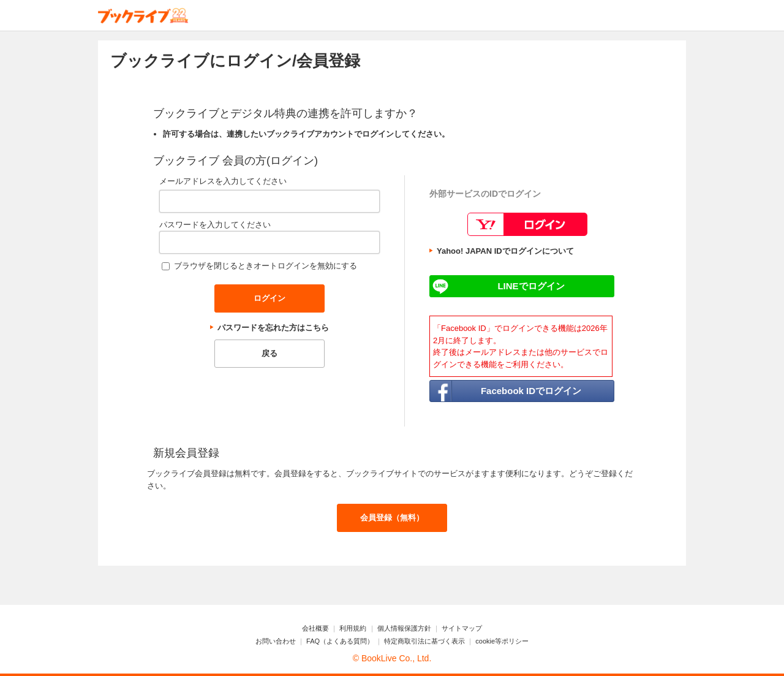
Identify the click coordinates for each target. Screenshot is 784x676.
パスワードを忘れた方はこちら (273, 328)
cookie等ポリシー (502, 641)
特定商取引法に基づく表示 (424, 641)
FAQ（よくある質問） (340, 641)
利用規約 (353, 628)
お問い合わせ (276, 641)
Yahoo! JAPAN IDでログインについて (505, 251)
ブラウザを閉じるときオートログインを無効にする (266, 266)
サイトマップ (462, 628)
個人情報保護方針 (404, 628)
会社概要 (315, 628)
